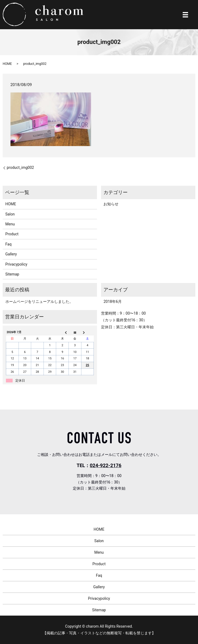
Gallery (11, 254)
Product (12, 234)
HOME (7, 64)
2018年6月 (112, 301)
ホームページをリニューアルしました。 (39, 301)
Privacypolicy (16, 264)
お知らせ (111, 204)
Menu (10, 224)
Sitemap (12, 274)
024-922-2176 (105, 465)
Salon (10, 214)
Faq (8, 244)
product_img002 (20, 167)
